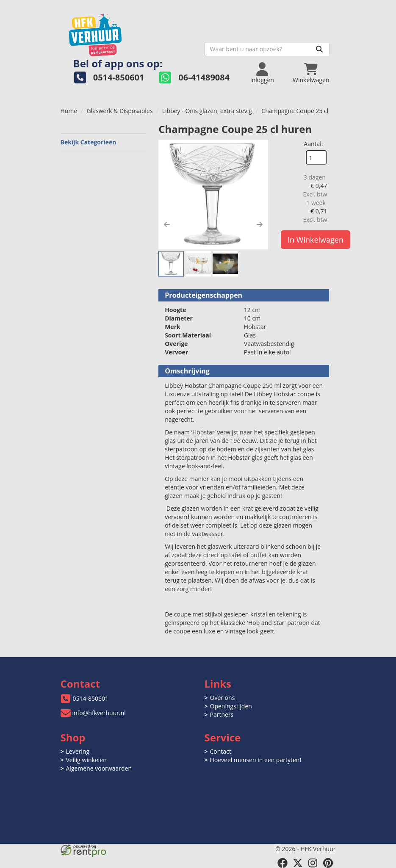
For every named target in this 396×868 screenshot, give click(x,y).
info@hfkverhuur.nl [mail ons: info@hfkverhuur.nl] (99, 713)
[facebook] (282, 863)
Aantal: (313, 144)
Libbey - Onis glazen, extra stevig (207, 111)
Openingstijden (231, 706)
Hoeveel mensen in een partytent (256, 760)
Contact (221, 751)
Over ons (223, 698)
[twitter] (298, 863)
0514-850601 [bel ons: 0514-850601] (91, 698)
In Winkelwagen (316, 240)
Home (69, 111)
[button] (167, 224)
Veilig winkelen (86, 760)
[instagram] (313, 863)
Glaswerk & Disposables (120, 111)
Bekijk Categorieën (103, 142)
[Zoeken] (319, 49)
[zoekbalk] (267, 49)
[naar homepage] (129, 32)
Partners (222, 715)
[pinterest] (328, 863)
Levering (78, 751)
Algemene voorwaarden (99, 768)
